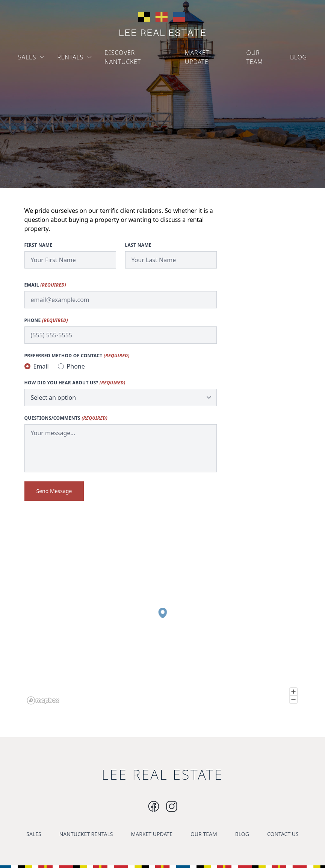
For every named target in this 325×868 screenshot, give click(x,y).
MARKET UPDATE (197, 57)
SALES (32, 57)
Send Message (54, 491)
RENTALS (75, 57)
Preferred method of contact (77, 356)
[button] (162, 613)
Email (45, 285)
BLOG (299, 57)
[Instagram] (154, 806)
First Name (39, 245)
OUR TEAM (255, 57)
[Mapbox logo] (43, 700)
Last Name (138, 245)
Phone (46, 320)
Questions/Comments (66, 418)
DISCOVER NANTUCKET (123, 57)
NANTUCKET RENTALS (86, 834)
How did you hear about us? (75, 383)
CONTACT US (283, 834)
